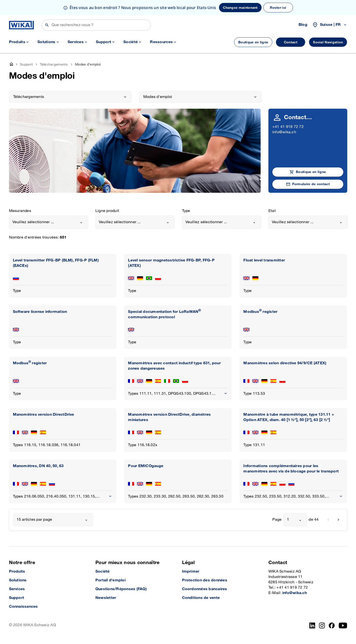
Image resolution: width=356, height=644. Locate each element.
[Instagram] (322, 625)
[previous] (328, 520)
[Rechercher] (96, 25)
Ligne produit (107, 211)
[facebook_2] (332, 625)
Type (186, 211)
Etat (272, 211)
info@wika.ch (284, 132)
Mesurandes (20, 211)
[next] (338, 520)
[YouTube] (343, 625)
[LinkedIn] (312, 625)
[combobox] (49, 222)
